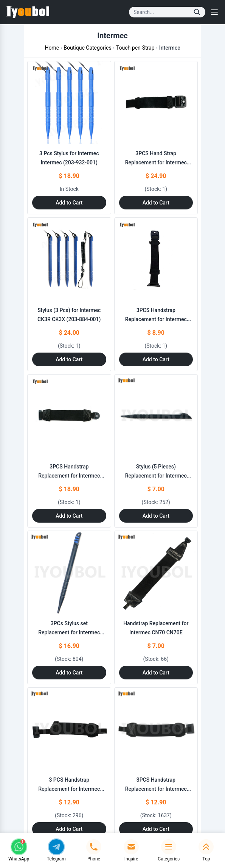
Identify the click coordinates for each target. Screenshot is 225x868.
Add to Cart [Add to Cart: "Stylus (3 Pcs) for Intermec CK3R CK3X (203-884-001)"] (69, 359)
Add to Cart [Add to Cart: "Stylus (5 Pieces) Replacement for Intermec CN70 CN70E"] (156, 516)
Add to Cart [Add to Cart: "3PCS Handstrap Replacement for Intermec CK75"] (156, 359)
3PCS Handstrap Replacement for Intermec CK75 (156, 319)
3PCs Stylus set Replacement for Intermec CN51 (69, 632)
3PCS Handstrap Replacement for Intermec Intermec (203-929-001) (69, 476)
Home (52, 48)
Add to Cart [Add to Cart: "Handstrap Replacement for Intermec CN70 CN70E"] (156, 673)
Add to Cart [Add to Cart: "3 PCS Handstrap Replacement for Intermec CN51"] (69, 829)
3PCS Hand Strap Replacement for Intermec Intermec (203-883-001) (156, 162)
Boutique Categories (87, 48)
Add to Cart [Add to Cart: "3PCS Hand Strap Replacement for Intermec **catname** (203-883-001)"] (156, 203)
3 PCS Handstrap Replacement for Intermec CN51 (69, 789)
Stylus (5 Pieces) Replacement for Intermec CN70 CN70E (156, 476)
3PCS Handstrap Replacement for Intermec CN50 (156, 789)
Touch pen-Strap (135, 48)
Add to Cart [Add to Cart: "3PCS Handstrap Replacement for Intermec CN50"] (156, 829)
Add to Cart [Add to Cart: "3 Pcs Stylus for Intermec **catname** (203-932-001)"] (69, 203)
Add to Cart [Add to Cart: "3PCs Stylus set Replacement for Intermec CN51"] (69, 673)
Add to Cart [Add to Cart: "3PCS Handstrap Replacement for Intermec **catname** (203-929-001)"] (69, 516)
